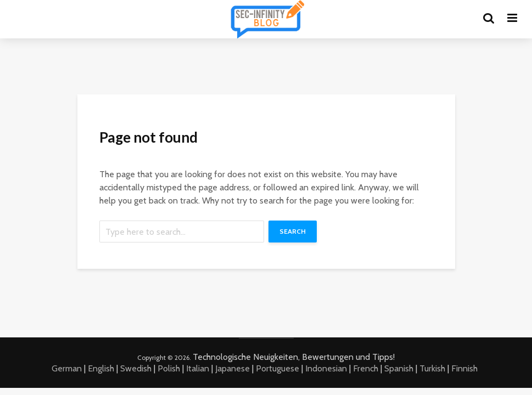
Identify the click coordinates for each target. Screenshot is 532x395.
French (366, 368)
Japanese (233, 368)
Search (293, 231)
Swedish (136, 368)
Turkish (432, 368)
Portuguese (278, 368)
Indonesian (326, 368)
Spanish (399, 368)
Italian (198, 368)
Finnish (464, 368)
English (101, 368)
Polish (169, 368)
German (67, 368)
